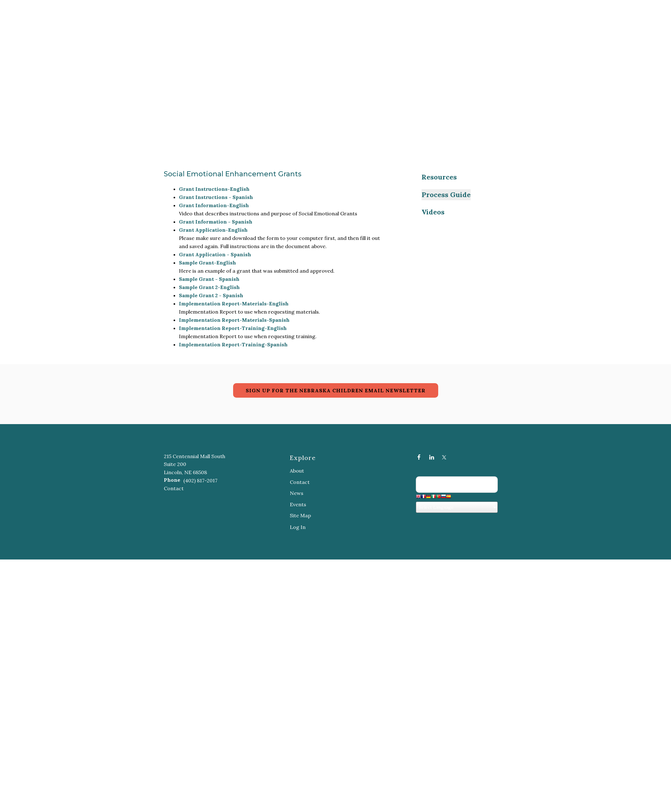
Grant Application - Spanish (215, 254)
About (297, 471)
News (297, 493)
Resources (439, 177)
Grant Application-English (213, 230)
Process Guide (446, 195)
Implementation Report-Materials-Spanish (234, 320)
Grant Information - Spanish (216, 222)
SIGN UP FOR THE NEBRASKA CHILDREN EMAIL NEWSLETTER (336, 390)
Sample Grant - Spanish (209, 279)
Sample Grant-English (207, 263)
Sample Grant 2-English (209, 287)
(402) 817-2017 (200, 480)
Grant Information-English (214, 205)
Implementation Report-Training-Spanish (233, 344)
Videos (433, 212)
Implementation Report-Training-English (233, 328)
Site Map (300, 515)
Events (298, 504)
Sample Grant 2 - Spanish (211, 295)
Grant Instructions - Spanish (216, 197)
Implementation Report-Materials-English (234, 304)
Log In (298, 527)
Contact (174, 488)
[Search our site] (457, 485)
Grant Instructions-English (214, 189)
